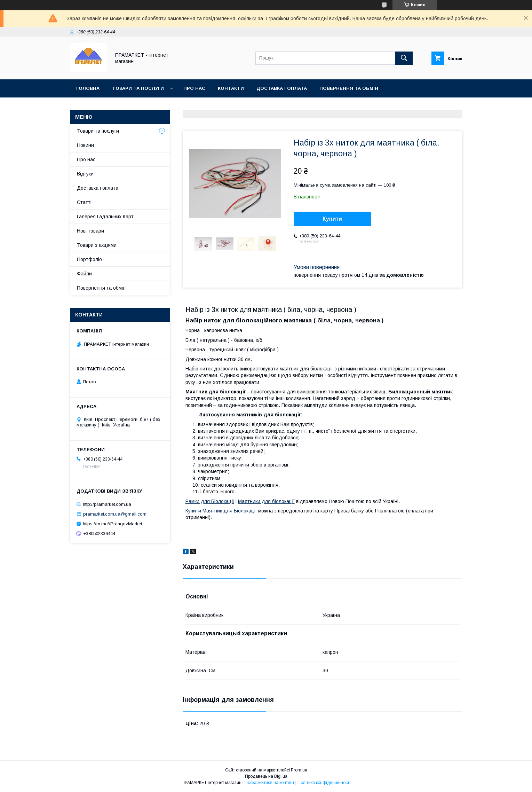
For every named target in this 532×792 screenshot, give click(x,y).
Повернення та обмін (349, 88)
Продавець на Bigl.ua (266, 776)
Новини (85, 145)
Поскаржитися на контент (269, 783)
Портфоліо (89, 259)
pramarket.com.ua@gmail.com (115, 514)
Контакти (231, 88)
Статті (84, 202)
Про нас (194, 88)
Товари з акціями (97, 245)
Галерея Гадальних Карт (105, 217)
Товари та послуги (138, 88)
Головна (88, 88)
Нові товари (90, 231)
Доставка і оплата (282, 88)
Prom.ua (299, 770)
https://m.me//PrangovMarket (112, 524)
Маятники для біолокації (266, 501)
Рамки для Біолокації (210, 501)
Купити (332, 219)
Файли (84, 274)
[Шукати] (404, 58)
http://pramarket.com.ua (107, 504)
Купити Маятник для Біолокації (221, 511)
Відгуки (85, 174)
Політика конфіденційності (324, 783)
